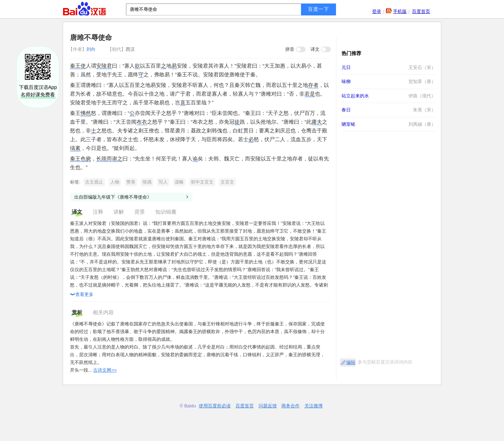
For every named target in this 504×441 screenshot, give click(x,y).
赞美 (131, 182)
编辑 (351, 362)
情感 (147, 182)
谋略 (179, 182)
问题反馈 (268, 406)
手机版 (400, 11)
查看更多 (82, 295)
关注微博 (314, 406)
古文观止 (94, 182)
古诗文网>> (105, 370)
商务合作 (290, 406)
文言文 (227, 182)
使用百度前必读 (215, 406)
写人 (163, 182)
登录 (377, 11)
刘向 (83, 49)
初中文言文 (202, 182)
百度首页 (421, 11)
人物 (115, 182)
